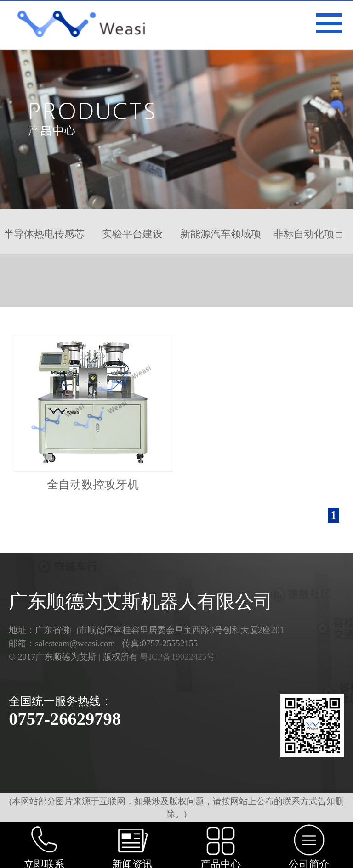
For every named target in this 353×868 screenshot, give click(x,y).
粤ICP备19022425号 (177, 657)
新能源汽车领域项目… (221, 241)
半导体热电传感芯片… (44, 241)
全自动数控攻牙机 (93, 484)
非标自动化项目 (309, 234)
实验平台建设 (132, 234)
